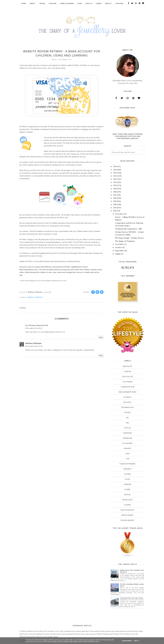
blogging (127, 443)
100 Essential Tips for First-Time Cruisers (132, 598)
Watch (128, 428)
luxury (128, 505)
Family (30, 297)
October (119, 247)
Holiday (128, 402)
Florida (128, 397)
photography (128, 510)
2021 (115, 182)
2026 (115, 166)
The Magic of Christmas (125, 241)
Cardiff (127, 371)
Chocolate (128, 377)
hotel (128, 495)
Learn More (127, 641)
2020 (115, 185)
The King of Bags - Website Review (129, 238)
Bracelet (128, 366)
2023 (115, 176)
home (127, 490)
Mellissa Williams (33, 343)
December (119, 214)
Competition (127, 387)
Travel (128, 413)
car (128, 459)
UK (128, 418)
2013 (115, 208)
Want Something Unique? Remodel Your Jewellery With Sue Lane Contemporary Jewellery (128, 136)
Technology (128, 407)
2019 (115, 189)
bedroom (128, 438)
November (120, 244)
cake (128, 454)
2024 (115, 173)
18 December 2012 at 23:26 (34, 346)
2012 (115, 211)
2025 (115, 170)
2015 (115, 201)
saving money (128, 520)
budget (128, 448)
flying (128, 474)
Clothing (128, 382)
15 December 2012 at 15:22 (34, 328)
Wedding (127, 433)
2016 (115, 198)
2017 (115, 195)
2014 (115, 204)
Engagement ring (128, 392)
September (120, 251)
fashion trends (127, 464)
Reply (101, 337)
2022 (115, 179)
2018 (115, 192)
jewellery (128, 500)
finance (39, 297)
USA (128, 423)
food (127, 479)
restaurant (128, 515)
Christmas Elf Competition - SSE (129, 229)
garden (128, 484)
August (118, 254)
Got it (136, 641)
